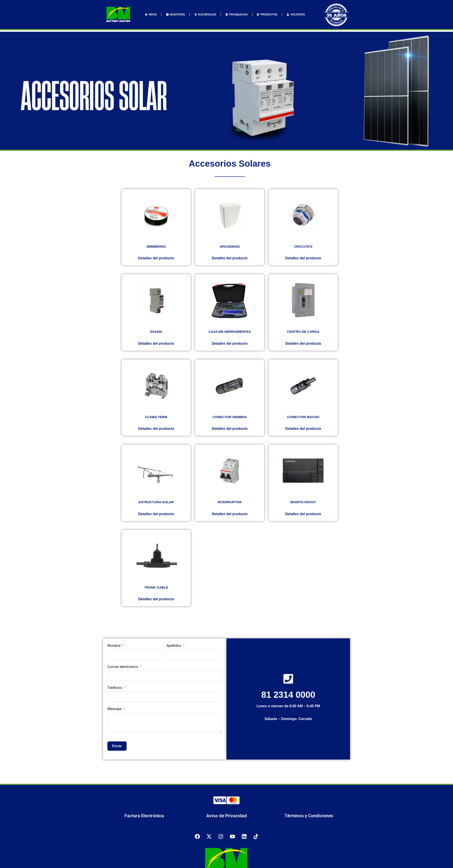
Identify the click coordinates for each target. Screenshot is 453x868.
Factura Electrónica (144, 816)
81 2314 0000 (288, 695)
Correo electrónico (123, 667)
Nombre (114, 646)
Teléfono (115, 688)
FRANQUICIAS (236, 15)
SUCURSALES (205, 15)
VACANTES (296, 15)
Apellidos (174, 646)
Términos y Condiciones (309, 816)
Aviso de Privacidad (226, 816)
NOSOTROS (176, 15)
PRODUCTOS (267, 15)
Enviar (117, 746)
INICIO (151, 15)
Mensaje (114, 709)
